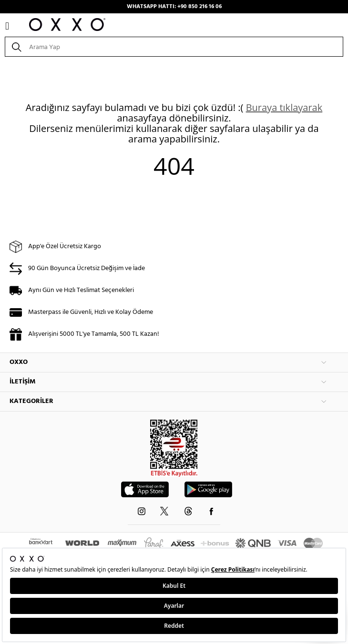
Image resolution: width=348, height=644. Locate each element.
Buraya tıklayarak (284, 107)
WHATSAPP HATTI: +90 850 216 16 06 (174, 7)
